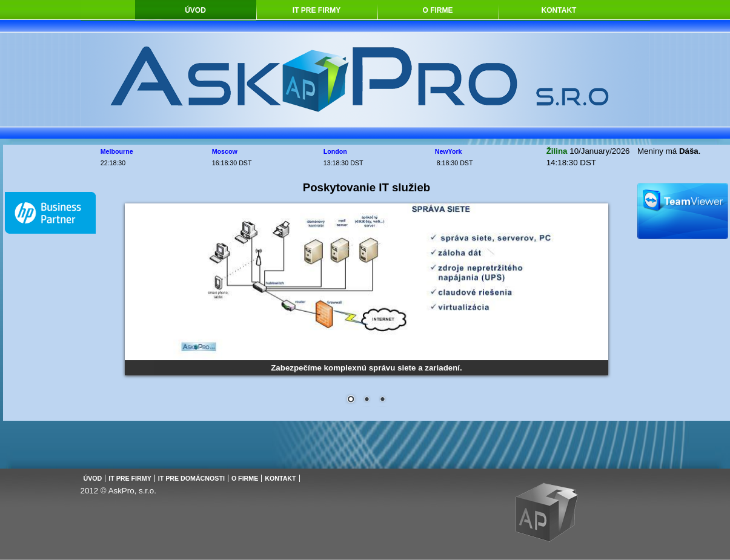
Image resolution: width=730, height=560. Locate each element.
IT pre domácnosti (191, 478)
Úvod (195, 10)
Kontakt (559, 10)
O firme (438, 10)
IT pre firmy (317, 10)
